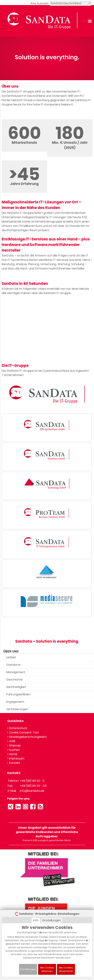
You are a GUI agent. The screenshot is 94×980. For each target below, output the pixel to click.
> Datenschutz (17, 728)
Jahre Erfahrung (24, 184)
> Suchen (13, 750)
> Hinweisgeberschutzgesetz (27, 737)
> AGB (11, 741)
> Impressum (16, 758)
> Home (12, 754)
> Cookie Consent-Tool (23, 732)
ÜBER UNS (11, 651)
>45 (24, 174)
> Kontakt (14, 763)
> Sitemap (14, 745)
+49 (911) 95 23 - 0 (32, 781)
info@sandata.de (32, 791)
